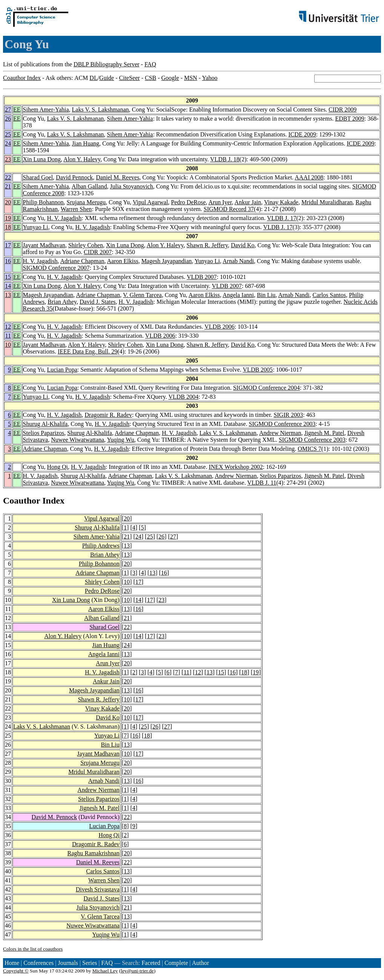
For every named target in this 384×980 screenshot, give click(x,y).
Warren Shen (76, 209)
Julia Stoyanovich (131, 186)
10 (8, 345)
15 (8, 277)
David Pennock (74, 177)
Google (170, 78)
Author (200, 963)
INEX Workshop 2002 (236, 467)
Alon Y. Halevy (82, 159)
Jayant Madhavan (44, 245)
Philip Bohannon (43, 202)
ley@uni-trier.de (137, 971)
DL (93, 78)
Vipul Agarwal (151, 202)
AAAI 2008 (309, 177)
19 (8, 218)
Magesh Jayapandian (167, 261)
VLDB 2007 (202, 277)
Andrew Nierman (280, 433)
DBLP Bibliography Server (107, 64)
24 (8, 143)
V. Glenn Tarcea (142, 295)
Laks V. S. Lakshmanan (101, 109)
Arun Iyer (220, 202)
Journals (68, 963)
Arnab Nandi (238, 261)
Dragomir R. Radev (108, 415)
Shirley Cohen (86, 245)
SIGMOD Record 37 (229, 209)
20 (8, 202)
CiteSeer (130, 78)
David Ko (243, 245)
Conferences (38, 963)
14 (8, 286)
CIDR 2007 (98, 252)
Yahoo (210, 78)
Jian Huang (86, 143)
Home (12, 963)
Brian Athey (62, 302)
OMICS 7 (310, 449)
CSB (151, 78)
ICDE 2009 (302, 134)
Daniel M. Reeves (118, 177)
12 (8, 327)
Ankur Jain (248, 202)
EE (17, 109)
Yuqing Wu (120, 440)
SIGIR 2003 (288, 415)
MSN (191, 78)
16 (8, 261)
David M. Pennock (54, 817)
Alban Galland (89, 186)
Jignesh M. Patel (324, 433)
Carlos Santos (329, 295)
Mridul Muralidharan (327, 202)
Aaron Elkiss (123, 261)
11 (8, 336)
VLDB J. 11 (262, 483)
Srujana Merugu (86, 202)
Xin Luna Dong (42, 159)
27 (8, 109)
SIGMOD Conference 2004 (266, 388)
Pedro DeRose (188, 202)
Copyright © (16, 971)
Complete (176, 963)
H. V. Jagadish (64, 218)
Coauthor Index (22, 78)
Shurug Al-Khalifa (45, 424)
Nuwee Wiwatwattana (78, 440)
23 (8, 159)
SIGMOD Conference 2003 (282, 424)
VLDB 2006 (220, 327)
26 (8, 119)
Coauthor (22, 501)
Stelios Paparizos (44, 433)
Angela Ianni (238, 295)
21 (8, 186)
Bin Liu (266, 295)
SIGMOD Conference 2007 (56, 268)
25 (8, 134)
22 (8, 177)
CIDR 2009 (343, 109)
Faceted (151, 963)
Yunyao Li (36, 227)
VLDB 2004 (183, 397)
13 (8, 295)
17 (8, 245)
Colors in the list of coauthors (33, 949)
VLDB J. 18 (225, 159)
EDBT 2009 (349, 119)
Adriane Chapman (82, 261)
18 (8, 227)
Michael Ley (105, 971)
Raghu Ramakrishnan (94, 853)
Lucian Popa (62, 370)
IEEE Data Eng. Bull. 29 (88, 351)
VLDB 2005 (258, 370)
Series (90, 963)
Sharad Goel (38, 177)
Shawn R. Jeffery (207, 245)
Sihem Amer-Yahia (46, 109)
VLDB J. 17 (282, 218)
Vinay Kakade (281, 202)
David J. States (98, 302)
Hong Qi (57, 467)
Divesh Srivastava (98, 889)
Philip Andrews (101, 546)
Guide (107, 78)
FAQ (150, 64)
